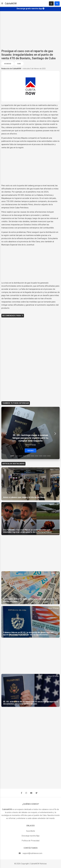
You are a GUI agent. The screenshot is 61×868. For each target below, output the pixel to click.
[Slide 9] (45, 456)
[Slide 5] (28, 456)
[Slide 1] (12, 456)
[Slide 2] (16, 456)
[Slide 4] (24, 456)
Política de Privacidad (30, 841)
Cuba (19, 64)
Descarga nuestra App (30, 836)
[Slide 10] (49, 456)
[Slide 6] (33, 456)
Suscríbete (31, 831)
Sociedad (8, 64)
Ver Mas (30, 451)
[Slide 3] (20, 456)
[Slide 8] (41, 456)
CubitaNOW (11, 3)
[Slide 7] (37, 456)
